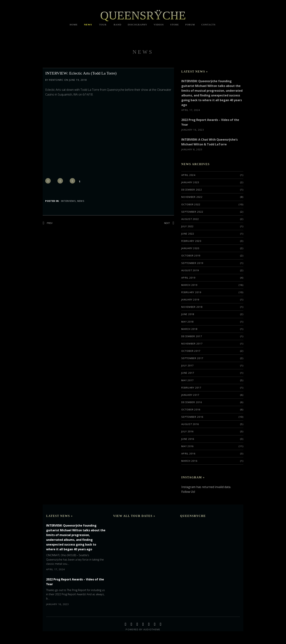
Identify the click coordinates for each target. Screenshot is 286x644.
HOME (74, 25)
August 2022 (190, 219)
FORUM (190, 25)
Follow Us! (188, 492)
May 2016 (187, 446)
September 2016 (192, 417)
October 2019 (191, 256)
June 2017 (188, 373)
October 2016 (191, 409)
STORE (174, 25)
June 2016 (188, 439)
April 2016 (188, 454)
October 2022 (191, 204)
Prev (50, 223)
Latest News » (195, 72)
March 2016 (189, 461)
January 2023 (190, 182)
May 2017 (187, 380)
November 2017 (192, 344)
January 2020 (190, 248)
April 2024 (188, 175)
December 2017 (192, 336)
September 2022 (192, 212)
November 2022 (192, 197)
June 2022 (188, 234)
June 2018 (188, 314)
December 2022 (192, 190)
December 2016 (192, 402)
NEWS (88, 25)
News (81, 201)
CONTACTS (208, 25)
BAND (117, 25)
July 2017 (188, 365)
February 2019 (191, 292)
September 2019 (192, 263)
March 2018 (189, 329)
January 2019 (190, 300)
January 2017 (190, 395)
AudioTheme (152, 629)
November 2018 (192, 307)
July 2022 (188, 226)
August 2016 (190, 424)
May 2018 (187, 322)
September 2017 (192, 358)
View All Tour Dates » (134, 516)
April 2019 (188, 278)
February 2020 (191, 241)
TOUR (103, 25)
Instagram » (193, 477)
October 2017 (191, 351)
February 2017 (191, 388)
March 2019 (189, 285)
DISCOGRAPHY (137, 25)
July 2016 (188, 431)
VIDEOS (159, 25)
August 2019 (190, 270)
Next (167, 223)
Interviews (68, 201)
